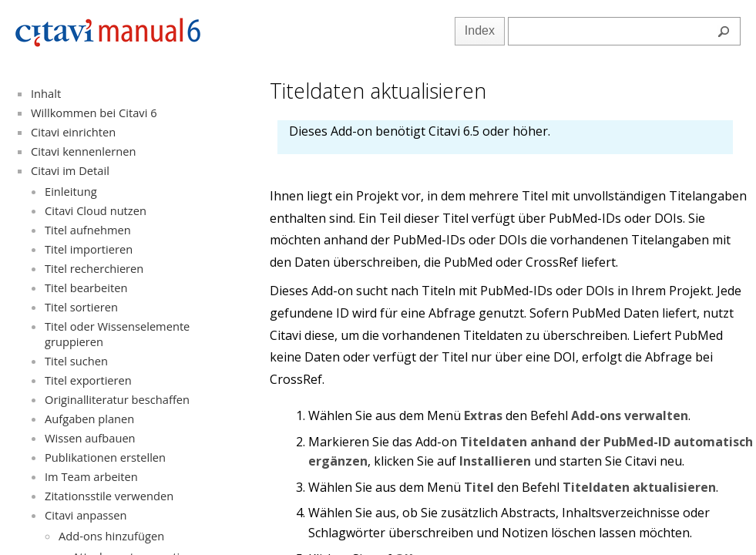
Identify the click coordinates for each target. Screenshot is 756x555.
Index (480, 30)
